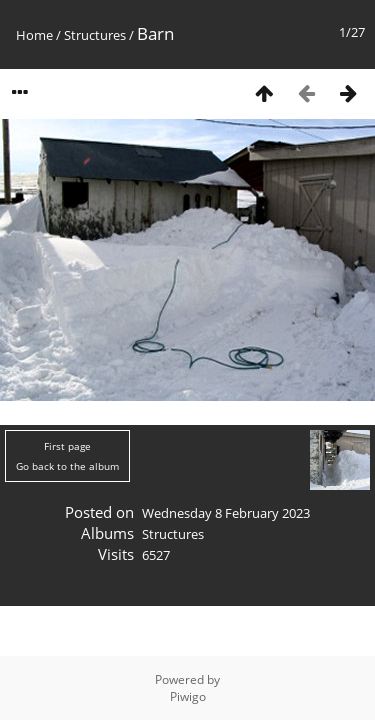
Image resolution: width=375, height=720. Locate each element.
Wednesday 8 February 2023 (226, 513)
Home (34, 35)
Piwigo (188, 696)
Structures (95, 35)
